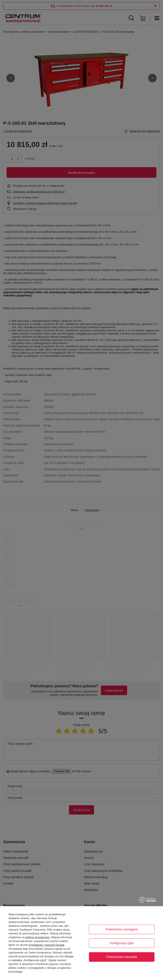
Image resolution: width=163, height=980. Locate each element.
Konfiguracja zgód (122, 943)
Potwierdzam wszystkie (122, 957)
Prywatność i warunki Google (46, 945)
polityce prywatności (37, 937)
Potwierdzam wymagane (122, 929)
